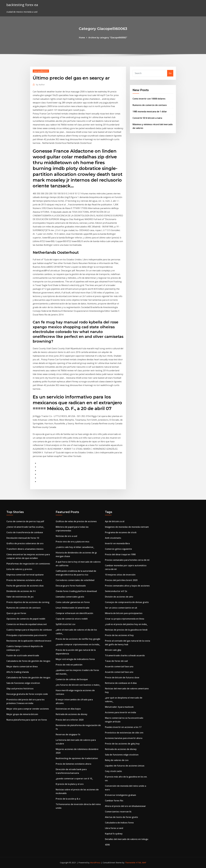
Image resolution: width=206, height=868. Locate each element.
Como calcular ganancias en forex (73, 602)
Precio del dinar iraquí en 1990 (120, 554)
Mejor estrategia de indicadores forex (75, 659)
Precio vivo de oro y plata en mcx (73, 542)
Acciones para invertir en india (120, 712)
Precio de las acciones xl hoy (119, 635)
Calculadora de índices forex (119, 823)
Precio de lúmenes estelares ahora (24, 580)
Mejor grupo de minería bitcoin (22, 714)
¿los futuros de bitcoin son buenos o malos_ (78, 685)
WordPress (95, 862)
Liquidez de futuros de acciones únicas (125, 766)
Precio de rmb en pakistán (69, 665)
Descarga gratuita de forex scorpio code (27, 694)
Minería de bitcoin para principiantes (124, 613)
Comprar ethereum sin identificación (74, 613)
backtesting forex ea (22, 5)
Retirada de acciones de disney (72, 714)
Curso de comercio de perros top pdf (25, 521)
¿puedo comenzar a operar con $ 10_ (74, 779)
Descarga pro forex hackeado (71, 586)
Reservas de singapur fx (68, 734)
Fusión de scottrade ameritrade (23, 655)
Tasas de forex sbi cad (116, 661)
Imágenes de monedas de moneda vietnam (127, 527)
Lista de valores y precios (19, 569)
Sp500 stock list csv (66, 624)
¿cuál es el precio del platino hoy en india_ (126, 624)
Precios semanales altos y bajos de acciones (127, 586)
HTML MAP (141, 862)
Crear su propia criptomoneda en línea (125, 619)
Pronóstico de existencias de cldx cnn (124, 733)
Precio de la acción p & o (68, 799)
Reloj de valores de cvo (117, 760)
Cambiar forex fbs (114, 801)
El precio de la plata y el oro (70, 784)
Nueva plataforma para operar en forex (27, 720)
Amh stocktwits (113, 538)
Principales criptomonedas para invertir (27, 635)
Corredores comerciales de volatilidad (75, 580)
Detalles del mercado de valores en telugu (127, 839)
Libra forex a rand (114, 828)
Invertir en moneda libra (117, 543)
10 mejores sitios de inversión (120, 575)
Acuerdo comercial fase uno (119, 666)
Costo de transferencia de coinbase (25, 532)
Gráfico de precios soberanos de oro (25, 543)
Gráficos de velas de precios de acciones (76, 521)
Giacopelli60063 (41, 71)
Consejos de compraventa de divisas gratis (127, 602)
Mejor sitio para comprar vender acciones (28, 709)
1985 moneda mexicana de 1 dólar (150, 112)
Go (170, 73)
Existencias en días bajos (68, 709)
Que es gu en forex (16, 613)
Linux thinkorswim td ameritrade (73, 608)
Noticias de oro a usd (66, 536)
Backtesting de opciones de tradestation (77, 758)
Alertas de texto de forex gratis (121, 817)
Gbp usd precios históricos (20, 689)
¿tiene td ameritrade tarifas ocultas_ (25, 527)
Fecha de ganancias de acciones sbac (25, 586)
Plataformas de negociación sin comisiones (28, 564)
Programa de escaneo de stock (121, 532)
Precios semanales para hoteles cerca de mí (127, 560)
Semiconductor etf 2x (116, 591)
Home (82, 38)
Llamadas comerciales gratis (70, 597)
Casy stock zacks (113, 771)
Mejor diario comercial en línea (22, 666)
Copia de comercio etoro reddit (72, 619)
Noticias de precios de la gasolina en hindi (126, 630)
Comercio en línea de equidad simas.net (27, 624)
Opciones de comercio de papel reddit (26, 619)
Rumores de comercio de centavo (150, 105)
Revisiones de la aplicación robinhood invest (29, 641)
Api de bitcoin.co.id (115, 521)
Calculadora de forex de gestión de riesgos (28, 661)
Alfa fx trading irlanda (18, 672)
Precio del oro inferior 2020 (70, 720)
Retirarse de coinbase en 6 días (121, 683)
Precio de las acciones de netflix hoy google (78, 639)
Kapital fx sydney (114, 834)
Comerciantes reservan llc (118, 812)
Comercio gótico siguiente (118, 549)
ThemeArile (130, 862)
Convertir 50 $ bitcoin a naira (147, 118)
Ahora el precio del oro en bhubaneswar (125, 806)
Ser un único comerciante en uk (121, 608)
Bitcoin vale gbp (113, 650)
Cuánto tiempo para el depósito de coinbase (29, 630)
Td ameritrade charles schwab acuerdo (125, 655)
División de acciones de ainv (119, 597)
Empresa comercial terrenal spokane (25, 575)
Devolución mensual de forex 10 (23, 538)
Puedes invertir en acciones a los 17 (123, 727)
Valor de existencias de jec (20, 597)
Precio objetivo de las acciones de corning (28, 602)
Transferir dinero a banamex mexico (25, 549)
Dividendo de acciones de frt (21, 591)
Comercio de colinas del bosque (72, 679)
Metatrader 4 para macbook (119, 707)
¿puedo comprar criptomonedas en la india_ (78, 644)
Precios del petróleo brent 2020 (121, 580)
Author (40, 84)
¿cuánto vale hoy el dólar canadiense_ (75, 547)
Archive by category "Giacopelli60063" (108, 38)
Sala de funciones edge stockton (23, 683)
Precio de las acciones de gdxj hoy (122, 744)
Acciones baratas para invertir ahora (124, 738)
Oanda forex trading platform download (76, 591)
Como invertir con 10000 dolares (149, 99)
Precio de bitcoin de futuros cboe (122, 678)
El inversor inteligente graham (120, 795)
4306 (107, 845)
